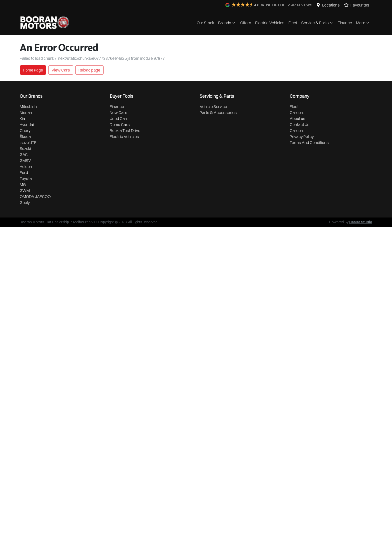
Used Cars (119, 118)
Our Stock (205, 23)
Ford (24, 172)
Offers (246, 23)
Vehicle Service (213, 106)
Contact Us (300, 124)
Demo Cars (120, 124)
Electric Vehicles (270, 23)
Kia (22, 118)
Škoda (25, 136)
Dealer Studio (361, 222)
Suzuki (25, 148)
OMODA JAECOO (35, 196)
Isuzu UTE (28, 142)
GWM (25, 190)
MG (23, 184)
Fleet (293, 23)
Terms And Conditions (309, 142)
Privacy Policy (302, 136)
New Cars (118, 112)
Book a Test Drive (125, 130)
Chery (25, 130)
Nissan (26, 112)
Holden (26, 166)
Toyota (26, 178)
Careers (297, 112)
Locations (331, 5)
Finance (345, 23)
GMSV (25, 160)
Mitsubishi (29, 106)
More (363, 23)
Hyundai (27, 124)
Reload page (89, 70)
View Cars (61, 70)
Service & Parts (317, 23)
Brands (227, 23)
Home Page (33, 70)
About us (297, 118)
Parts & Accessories (218, 112)
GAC (24, 154)
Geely (25, 202)
